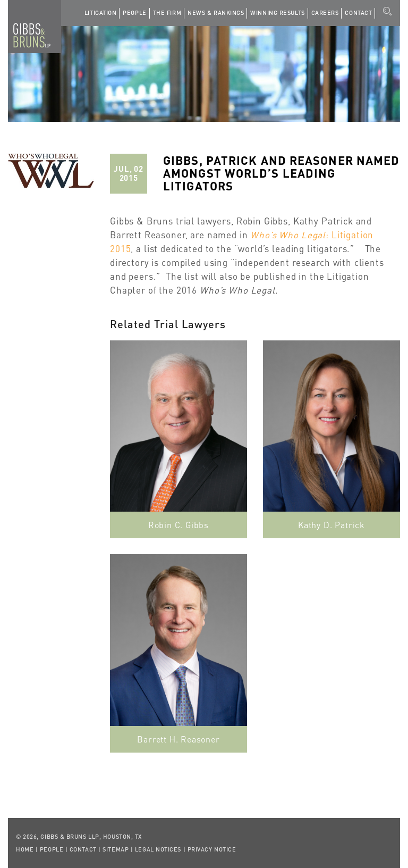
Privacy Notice (212, 849)
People (134, 13)
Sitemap (116, 849)
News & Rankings (216, 13)
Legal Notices (158, 849)
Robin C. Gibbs (178, 525)
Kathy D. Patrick (331, 525)
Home (25, 849)
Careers (325, 13)
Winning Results (277, 13)
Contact (358, 13)
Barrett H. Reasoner (178, 739)
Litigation (101, 13)
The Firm (167, 13)
